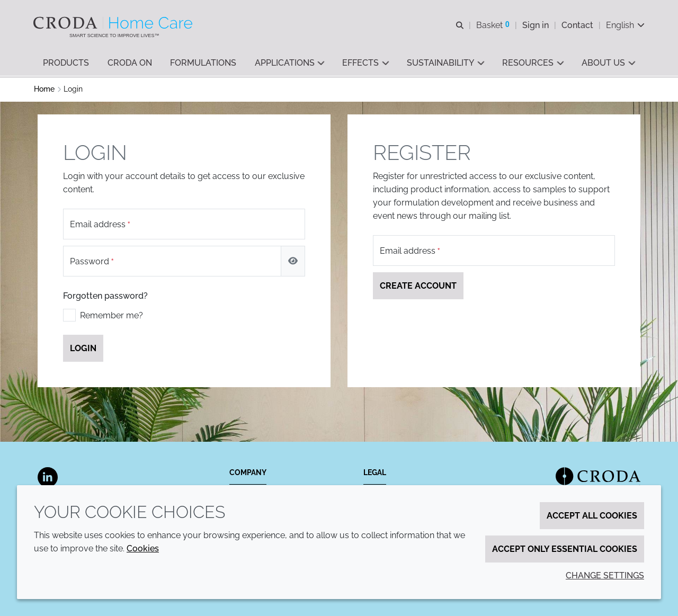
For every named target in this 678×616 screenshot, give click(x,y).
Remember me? (111, 317)
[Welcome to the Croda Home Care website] (115, 23)
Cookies (143, 548)
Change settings (605, 575)
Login (83, 350)
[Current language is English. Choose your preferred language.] (625, 25)
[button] (66, 64)
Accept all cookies (592, 516)
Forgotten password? (105, 297)
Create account (418, 287)
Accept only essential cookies (565, 549)
